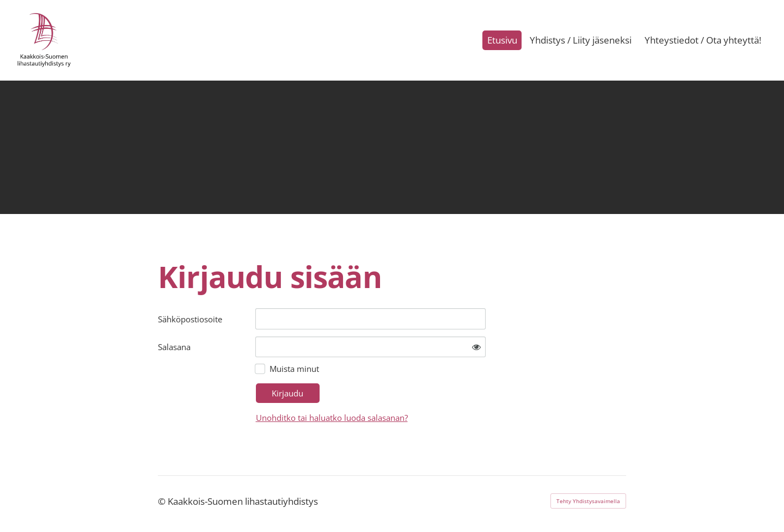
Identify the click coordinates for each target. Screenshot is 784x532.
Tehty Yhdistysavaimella (588, 501)
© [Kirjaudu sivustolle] (163, 501)
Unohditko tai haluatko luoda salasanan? (332, 418)
